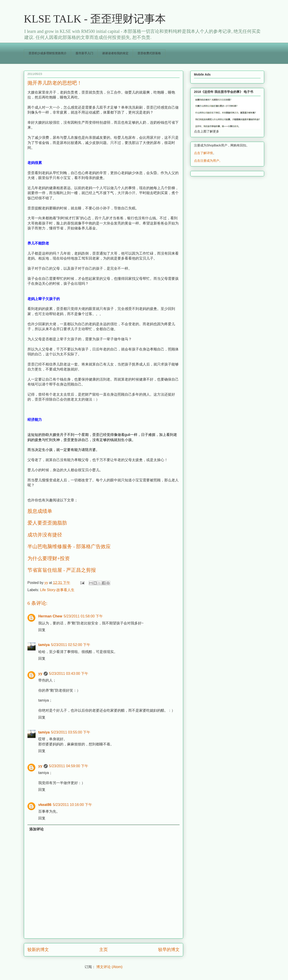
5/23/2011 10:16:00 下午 (72, 805)
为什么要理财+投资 (49, 558)
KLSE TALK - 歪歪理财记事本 (95, 19)
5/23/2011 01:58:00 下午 (83, 616)
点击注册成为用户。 (208, 161)
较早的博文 (169, 950)
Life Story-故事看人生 (57, 590)
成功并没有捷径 (45, 535)
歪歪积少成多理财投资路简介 (48, 53)
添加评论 (36, 829)
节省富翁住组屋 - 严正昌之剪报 (62, 570)
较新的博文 (38, 950)
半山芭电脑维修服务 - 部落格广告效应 (69, 546)
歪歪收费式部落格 (149, 53)
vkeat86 (45, 805)
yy (40, 674)
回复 (42, 630)
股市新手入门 (84, 53)
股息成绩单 (40, 511)
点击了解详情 (203, 153)
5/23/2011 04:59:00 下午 (69, 766)
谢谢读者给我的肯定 (115, 53)
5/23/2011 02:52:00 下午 (71, 645)
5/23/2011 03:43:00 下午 (69, 674)
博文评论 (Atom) (109, 967)
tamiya (44, 645)
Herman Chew (50, 616)
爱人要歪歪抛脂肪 (47, 523)
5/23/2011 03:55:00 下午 (71, 732)
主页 (103, 950)
